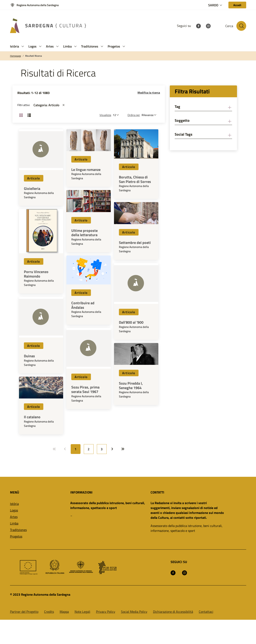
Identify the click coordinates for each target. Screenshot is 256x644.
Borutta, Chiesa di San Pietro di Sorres (135, 179)
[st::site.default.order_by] (150, 115)
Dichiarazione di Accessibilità (173, 612)
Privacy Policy (106, 612)
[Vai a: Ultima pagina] (123, 449)
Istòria (14, 504)
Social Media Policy (134, 612)
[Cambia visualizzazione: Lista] (29, 115)
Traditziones (18, 530)
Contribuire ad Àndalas (83, 305)
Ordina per (134, 115)
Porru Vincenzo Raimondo (36, 274)
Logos (14, 510)
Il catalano (32, 417)
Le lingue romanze (86, 170)
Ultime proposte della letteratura (84, 233)
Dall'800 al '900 (131, 322)
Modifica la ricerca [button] (149, 92)
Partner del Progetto (24, 612)
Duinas (29, 356)
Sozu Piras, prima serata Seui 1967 (85, 389)
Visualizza (105, 115)
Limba (14, 523)
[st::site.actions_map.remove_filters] (64, 105)
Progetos (16, 536)
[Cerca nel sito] (241, 26)
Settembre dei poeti (135, 243)
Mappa (64, 612)
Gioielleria (32, 189)
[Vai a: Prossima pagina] (112, 449)
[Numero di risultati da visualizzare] (117, 115)
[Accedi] (237, 5)
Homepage (16, 56)
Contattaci (206, 612)
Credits (49, 612)
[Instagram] (208, 26)
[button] (23, 46)
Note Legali (82, 612)
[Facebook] (198, 26)
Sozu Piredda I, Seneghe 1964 (131, 386)
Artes (14, 517)
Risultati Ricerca (34, 56)
